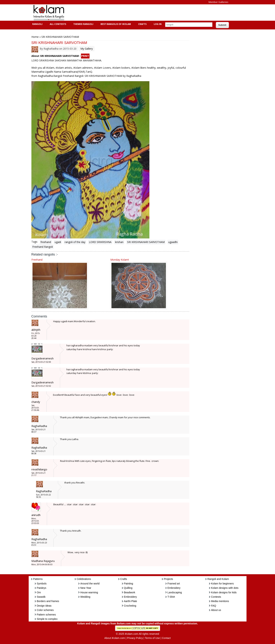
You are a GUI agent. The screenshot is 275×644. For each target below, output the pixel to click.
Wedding (85, 597)
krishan (119, 242)
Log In (158, 24)
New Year (86, 588)
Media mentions (220, 601)
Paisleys (42, 588)
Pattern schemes (46, 615)
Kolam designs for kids (224, 592)
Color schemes (45, 610)
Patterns (38, 579)
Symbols (42, 584)
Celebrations (84, 579)
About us (216, 610)
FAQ (214, 606)
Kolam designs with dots (225, 588)
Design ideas (44, 606)
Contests (216, 597)
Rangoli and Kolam (218, 579)
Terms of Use (152, 638)
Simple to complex (47, 619)
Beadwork (130, 592)
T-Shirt (171, 597)
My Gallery (87, 49)
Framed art (174, 584)
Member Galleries (218, 2)
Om (39, 592)
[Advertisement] (135, 13)
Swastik (41, 597)
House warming (89, 592)
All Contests (57, 24)
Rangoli (37, 24)
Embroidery (131, 597)
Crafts (142, 24)
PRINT (85, 56)
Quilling (128, 588)
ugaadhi (173, 242)
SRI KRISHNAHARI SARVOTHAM (146, 242)
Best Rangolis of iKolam (115, 24)
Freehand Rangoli (43, 247)
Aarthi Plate (131, 601)
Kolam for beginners (222, 584)
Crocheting (130, 606)
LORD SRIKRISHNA (100, 242)
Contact (166, 638)
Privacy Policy (135, 638)
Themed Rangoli (83, 24)
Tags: (35, 242)
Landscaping (175, 592)
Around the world (90, 584)
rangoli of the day (75, 242)
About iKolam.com (115, 638)
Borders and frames (48, 601)
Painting (129, 584)
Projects (169, 579)
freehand (46, 242)
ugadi (58, 242)
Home (35, 37)
